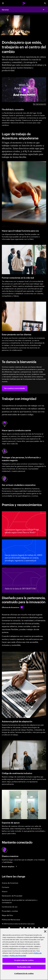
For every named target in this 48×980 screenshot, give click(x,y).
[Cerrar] (45, 931)
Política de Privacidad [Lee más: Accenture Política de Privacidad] (18, 956)
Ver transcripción (40, 104)
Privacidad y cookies (10, 911)
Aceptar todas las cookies (24, 960)
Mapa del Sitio (7, 915)
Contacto (5, 887)
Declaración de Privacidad (12, 896)
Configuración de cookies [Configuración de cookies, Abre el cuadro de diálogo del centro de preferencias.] (24, 973)
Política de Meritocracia (11, 919)
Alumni (5, 891)
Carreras (5, 10)
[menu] (3, 3)
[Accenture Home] (24, 3)
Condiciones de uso (10, 907)
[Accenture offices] (12, 607)
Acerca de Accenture (10, 883)
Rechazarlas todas (24, 967)
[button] (15, 388)
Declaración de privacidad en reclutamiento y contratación (20, 901)
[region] (24, 954)
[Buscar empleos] (10, 866)
